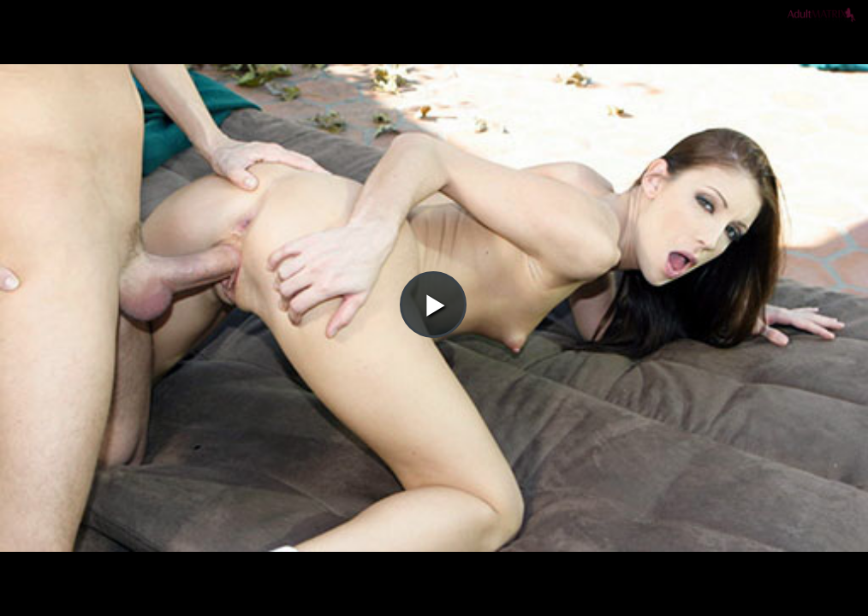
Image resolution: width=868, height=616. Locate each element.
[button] (433, 61)
